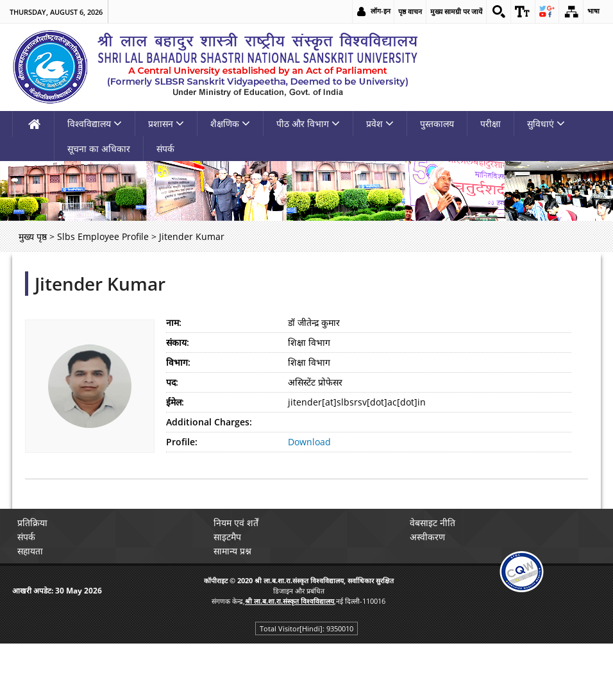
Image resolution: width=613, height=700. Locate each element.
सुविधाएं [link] (546, 124)
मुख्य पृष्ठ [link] (33, 236)
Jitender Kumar (100, 284)
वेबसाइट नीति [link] (435, 523)
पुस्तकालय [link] (437, 124)
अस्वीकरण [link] (430, 537)
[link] (495, 12)
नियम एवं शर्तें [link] (239, 523)
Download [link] (309, 442)
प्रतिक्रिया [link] (35, 523)
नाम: (174, 322)
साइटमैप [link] (230, 537)
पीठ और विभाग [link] (308, 124)
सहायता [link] (33, 551)
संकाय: (178, 342)
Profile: (182, 442)
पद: (172, 382)
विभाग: (178, 362)
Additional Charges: (209, 422)
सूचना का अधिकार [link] (99, 149)
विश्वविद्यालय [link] (95, 124)
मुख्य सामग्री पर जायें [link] (452, 11)
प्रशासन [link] (166, 124)
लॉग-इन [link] (377, 11)
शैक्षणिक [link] (230, 124)
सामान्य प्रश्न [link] (235, 551)
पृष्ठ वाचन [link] (406, 11)
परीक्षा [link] (491, 124)
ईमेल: (175, 402)
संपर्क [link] (165, 149)
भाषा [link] (593, 11)
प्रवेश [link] (380, 124)
